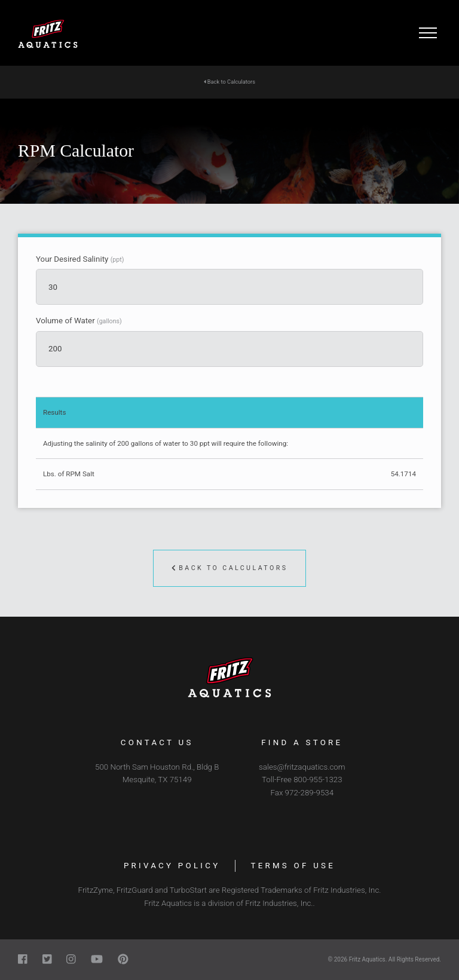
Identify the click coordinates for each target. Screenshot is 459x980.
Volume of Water (79, 321)
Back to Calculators (229, 82)
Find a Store (302, 742)
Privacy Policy (172, 866)
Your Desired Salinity (80, 259)
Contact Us (157, 742)
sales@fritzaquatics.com (302, 767)
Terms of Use (293, 866)
